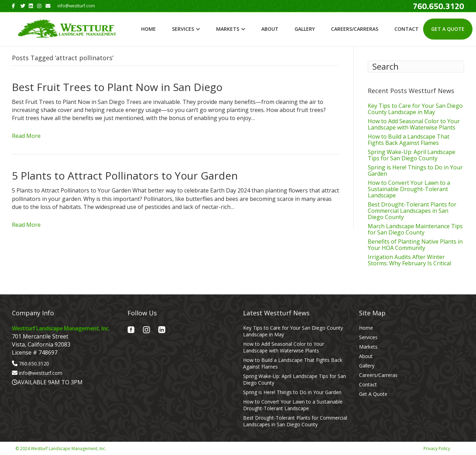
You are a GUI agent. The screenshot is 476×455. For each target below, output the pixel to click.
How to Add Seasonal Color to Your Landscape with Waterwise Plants (414, 124)
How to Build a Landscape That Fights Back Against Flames (409, 140)
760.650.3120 (34, 363)
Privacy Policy (437, 449)
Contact (406, 29)
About (270, 29)
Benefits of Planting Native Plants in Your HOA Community (415, 245)
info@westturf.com (41, 373)
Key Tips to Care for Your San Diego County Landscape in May (415, 109)
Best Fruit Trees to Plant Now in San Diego (117, 87)
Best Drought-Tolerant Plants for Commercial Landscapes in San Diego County (412, 211)
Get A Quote (448, 29)
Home (149, 29)
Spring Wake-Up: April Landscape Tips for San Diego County (412, 155)
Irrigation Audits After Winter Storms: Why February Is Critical (409, 260)
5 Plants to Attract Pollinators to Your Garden (125, 176)
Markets (228, 29)
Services (183, 29)
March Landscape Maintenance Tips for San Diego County (415, 229)
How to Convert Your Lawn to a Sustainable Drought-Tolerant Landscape (409, 189)
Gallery (305, 29)
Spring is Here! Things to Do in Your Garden (415, 170)
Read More (26, 136)
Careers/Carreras (355, 29)
